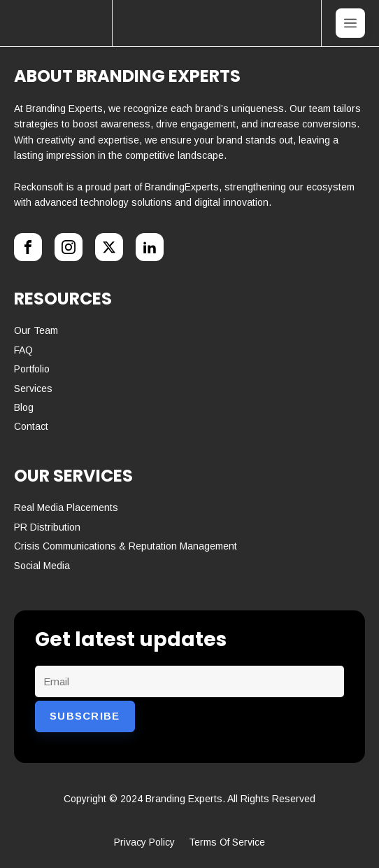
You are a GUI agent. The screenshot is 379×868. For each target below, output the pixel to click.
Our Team (36, 330)
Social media (42, 566)
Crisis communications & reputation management (126, 546)
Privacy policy (144, 842)
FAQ (23, 350)
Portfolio (32, 369)
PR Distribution (47, 527)
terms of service (227, 842)
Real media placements (66, 507)
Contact (31, 426)
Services (33, 388)
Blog (24, 407)
